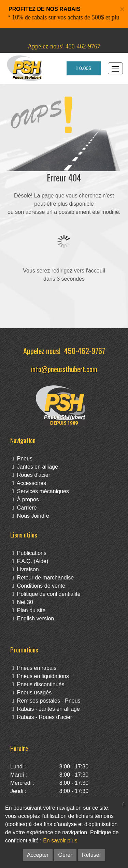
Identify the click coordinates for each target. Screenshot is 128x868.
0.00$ (84, 68)
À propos (25, 499)
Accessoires (29, 483)
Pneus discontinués (38, 684)
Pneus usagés (32, 693)
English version (33, 619)
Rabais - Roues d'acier (42, 717)
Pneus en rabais (34, 668)
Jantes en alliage (35, 467)
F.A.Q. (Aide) (30, 561)
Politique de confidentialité (46, 594)
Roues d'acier (31, 475)
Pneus (22, 459)
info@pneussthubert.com (64, 369)
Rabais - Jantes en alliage (46, 709)
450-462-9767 (85, 350)
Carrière (24, 508)
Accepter (38, 855)
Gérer (65, 855)
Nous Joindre (31, 516)
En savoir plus (60, 841)
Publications (29, 553)
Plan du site (29, 610)
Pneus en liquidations (40, 676)
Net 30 (23, 602)
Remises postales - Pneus (46, 701)
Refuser (91, 855)
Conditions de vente (39, 586)
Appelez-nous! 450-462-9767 (64, 46)
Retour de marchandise (43, 578)
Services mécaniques (40, 491)
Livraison (25, 569)
